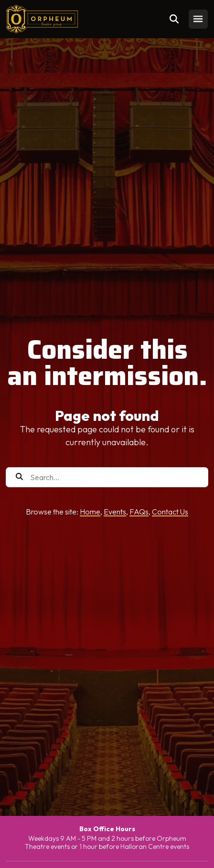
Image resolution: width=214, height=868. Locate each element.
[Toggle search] (174, 19)
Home (90, 512)
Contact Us (170, 512)
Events (115, 512)
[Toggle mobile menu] (198, 19)
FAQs (139, 512)
